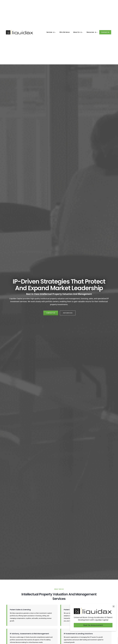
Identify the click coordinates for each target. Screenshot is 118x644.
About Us (78, 32)
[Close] (114, 606)
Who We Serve (64, 32)
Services (51, 32)
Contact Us (105, 32)
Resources (92, 32)
